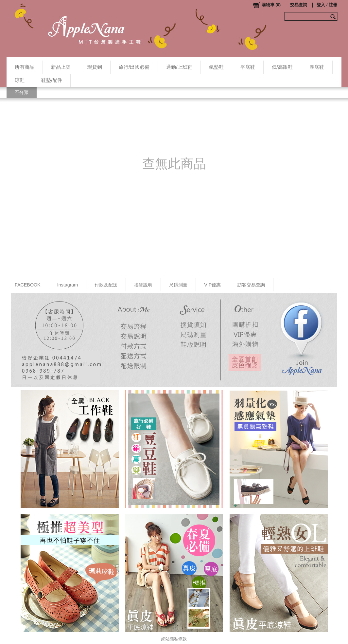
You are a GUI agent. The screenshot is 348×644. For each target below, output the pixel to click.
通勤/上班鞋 (179, 67)
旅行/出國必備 (134, 67)
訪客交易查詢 (251, 285)
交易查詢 (299, 5)
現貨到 (95, 67)
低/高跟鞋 (282, 67)
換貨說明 (143, 285)
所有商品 (25, 67)
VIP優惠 (212, 285)
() (266, 5)
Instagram (68, 285)
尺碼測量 (178, 285)
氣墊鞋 (216, 67)
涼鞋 (20, 80)
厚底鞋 (317, 67)
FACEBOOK (28, 285)
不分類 (22, 92)
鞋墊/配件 (52, 80)
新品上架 (61, 67)
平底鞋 (248, 67)
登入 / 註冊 (327, 5)
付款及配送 (106, 285)
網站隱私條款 (174, 639)
